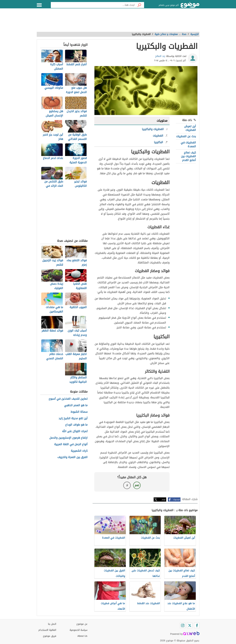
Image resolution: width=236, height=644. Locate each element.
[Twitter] (190, 625)
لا (127, 485)
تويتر (164, 499)
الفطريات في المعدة (188, 144)
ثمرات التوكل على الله (75, 431)
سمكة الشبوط (79, 412)
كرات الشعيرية (79, 451)
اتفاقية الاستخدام (47, 630)
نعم (137, 485)
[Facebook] (197, 625)
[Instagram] (183, 625)
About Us (82, 636)
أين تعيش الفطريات (190, 128)
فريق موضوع (50, 636)
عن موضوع (82, 624)
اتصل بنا (52, 624)
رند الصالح (160, 56)
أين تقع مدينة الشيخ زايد (73, 418)
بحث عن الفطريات (186, 136)
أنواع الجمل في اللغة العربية (71, 444)
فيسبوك (176, 499)
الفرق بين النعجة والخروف (72, 457)
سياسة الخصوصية (78, 630)
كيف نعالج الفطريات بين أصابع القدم (188, 156)
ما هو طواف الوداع (76, 425)
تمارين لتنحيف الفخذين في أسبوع (68, 399)
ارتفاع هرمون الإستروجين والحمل (68, 438)
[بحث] (139, 5)
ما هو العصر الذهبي (76, 405)
